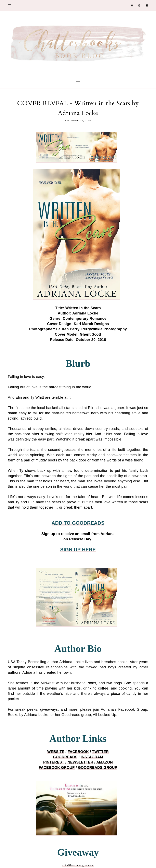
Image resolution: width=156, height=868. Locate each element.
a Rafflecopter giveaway (78, 865)
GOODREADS (65, 757)
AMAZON (105, 762)
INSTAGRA (92, 757)
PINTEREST (54, 762)
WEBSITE (56, 752)
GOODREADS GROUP (98, 768)
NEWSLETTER (80, 762)
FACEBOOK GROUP (57, 768)
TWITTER (100, 752)
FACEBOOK (78, 752)
